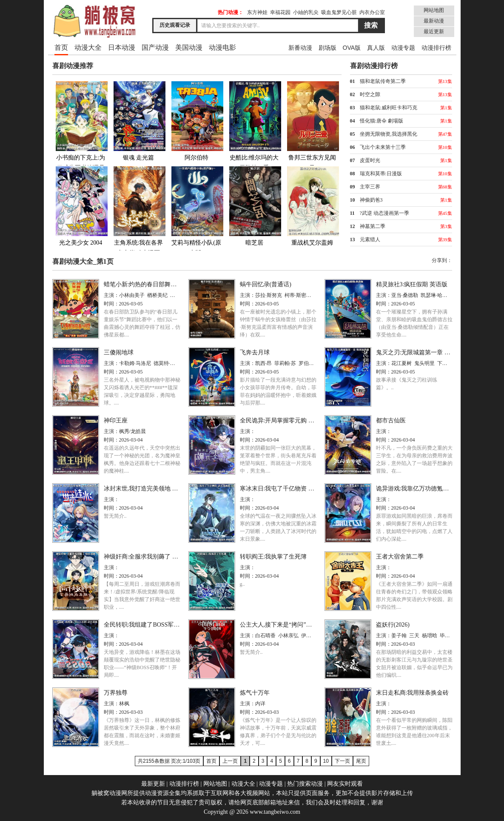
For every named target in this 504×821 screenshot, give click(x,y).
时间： (111, 304)
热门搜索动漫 (305, 784)
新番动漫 (300, 48)
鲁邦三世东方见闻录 (312, 126)
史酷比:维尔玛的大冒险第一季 (254, 126)
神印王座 (116, 420)
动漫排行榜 (436, 48)
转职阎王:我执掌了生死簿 (273, 557)
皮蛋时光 (370, 160)
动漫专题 (403, 48)
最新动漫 (434, 21)
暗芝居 (254, 206)
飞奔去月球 (255, 352)
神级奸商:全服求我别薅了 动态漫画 (150, 557)
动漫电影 (222, 47)
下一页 (342, 761)
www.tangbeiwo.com (275, 812)
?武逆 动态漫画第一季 (384, 213)
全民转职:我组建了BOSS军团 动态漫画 (154, 625)
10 (326, 761)
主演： (111, 295)
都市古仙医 (391, 420)
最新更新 (153, 784)
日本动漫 (122, 47)
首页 (61, 47)
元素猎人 (370, 239)
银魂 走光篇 (139, 121)
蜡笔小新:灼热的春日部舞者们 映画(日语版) (161, 284)
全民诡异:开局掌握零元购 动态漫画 (286, 420)
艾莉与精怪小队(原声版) (196, 211)
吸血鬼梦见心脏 (339, 12)
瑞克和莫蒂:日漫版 (381, 174)
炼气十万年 (255, 693)
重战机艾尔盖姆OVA (312, 211)
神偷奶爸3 (371, 200)
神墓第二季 (373, 226)
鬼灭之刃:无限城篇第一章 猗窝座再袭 (425, 352)
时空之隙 (370, 94)
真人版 (376, 48)
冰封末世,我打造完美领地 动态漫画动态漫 (159, 489)
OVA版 (352, 48)
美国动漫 (189, 47)
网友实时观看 (345, 784)
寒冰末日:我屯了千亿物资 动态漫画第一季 (295, 489)
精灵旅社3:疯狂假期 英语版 (412, 284)
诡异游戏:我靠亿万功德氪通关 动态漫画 (428, 489)
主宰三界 (370, 187)
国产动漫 (155, 47)
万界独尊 (116, 693)
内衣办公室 (372, 12)
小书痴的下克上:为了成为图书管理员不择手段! (81, 131)
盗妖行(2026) (393, 625)
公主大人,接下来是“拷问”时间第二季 (288, 625)
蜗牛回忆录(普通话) (266, 284)
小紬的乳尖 (306, 12)
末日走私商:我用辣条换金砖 (413, 693)
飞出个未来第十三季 (383, 147)
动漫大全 (88, 47)
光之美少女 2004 (81, 206)
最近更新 (434, 31)
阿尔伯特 (196, 121)
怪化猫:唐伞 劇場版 (382, 121)
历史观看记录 (175, 25)
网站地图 (434, 10)
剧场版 (327, 48)
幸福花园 (280, 12)
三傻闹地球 (119, 352)
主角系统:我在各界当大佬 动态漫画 (139, 211)
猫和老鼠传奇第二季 (383, 81)
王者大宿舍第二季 (400, 557)
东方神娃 (257, 12)
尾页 (361, 761)
